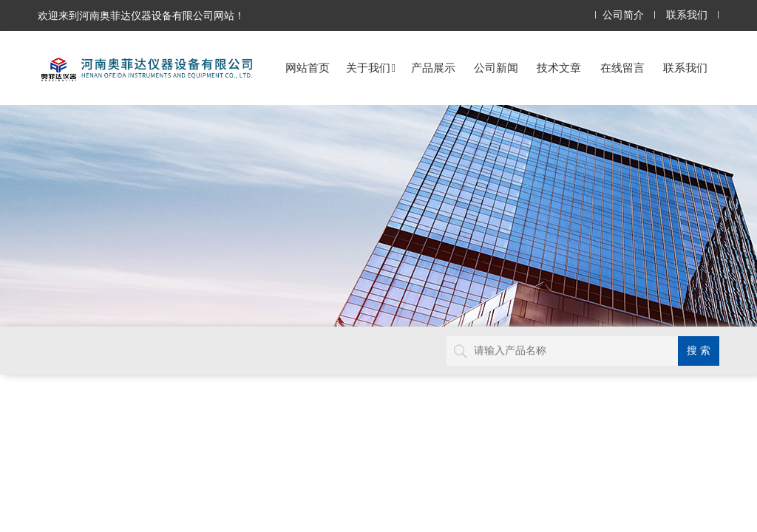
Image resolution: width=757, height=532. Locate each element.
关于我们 (371, 68)
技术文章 (559, 68)
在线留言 (622, 68)
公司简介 (623, 15)
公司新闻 (496, 68)
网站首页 (308, 68)
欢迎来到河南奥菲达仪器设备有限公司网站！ (141, 16)
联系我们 (687, 15)
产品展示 (433, 68)
